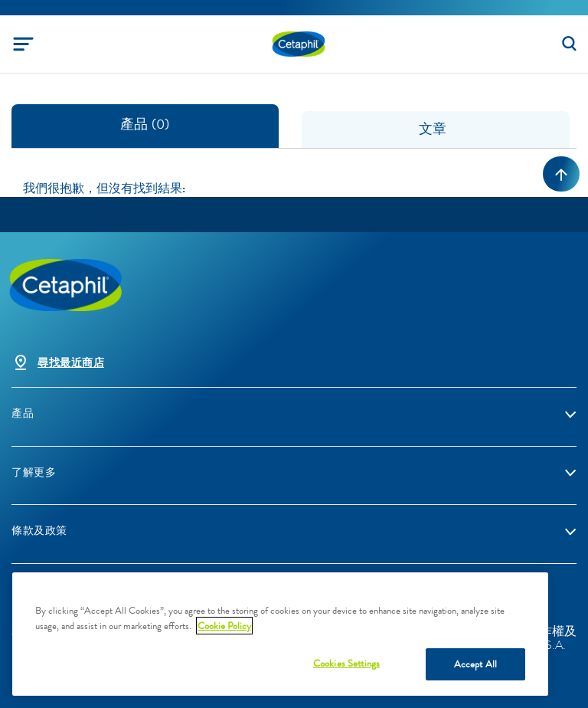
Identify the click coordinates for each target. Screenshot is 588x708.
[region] (280, 634)
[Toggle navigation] (23, 44)
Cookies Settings (346, 663)
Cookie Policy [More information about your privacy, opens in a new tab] (224, 626)
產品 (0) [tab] (145, 124)
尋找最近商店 (71, 363)
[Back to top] (561, 174)
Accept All (475, 664)
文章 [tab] (436, 129)
